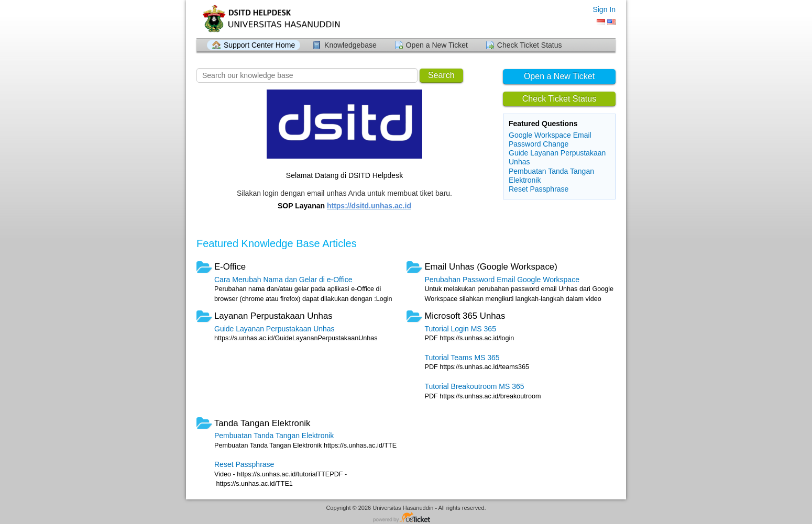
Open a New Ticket (437, 45)
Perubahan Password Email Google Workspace (502, 280)
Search (441, 75)
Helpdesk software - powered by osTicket (406, 518)
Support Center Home (259, 45)
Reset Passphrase (539, 189)
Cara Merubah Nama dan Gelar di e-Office (283, 280)
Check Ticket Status (530, 45)
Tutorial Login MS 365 (460, 329)
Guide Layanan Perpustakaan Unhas (275, 329)
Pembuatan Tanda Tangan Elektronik (274, 436)
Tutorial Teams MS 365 (462, 358)
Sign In (604, 9)
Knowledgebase (350, 45)
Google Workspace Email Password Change (550, 140)
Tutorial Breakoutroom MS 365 (474, 386)
